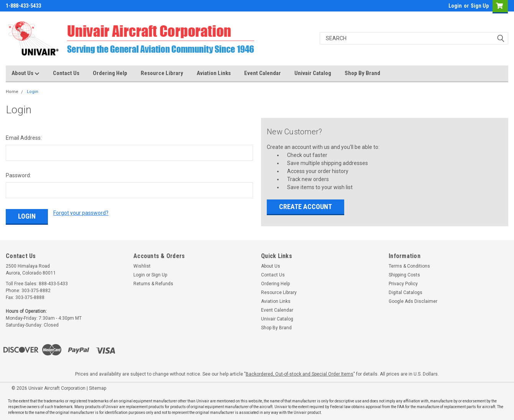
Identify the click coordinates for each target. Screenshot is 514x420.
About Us (25, 74)
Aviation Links (214, 73)
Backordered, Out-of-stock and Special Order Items (300, 374)
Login (455, 6)
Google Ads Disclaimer (413, 301)
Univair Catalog (313, 73)
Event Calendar (263, 73)
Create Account (305, 207)
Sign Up (480, 6)
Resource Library (162, 73)
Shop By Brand (362, 73)
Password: (18, 175)
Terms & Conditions (409, 266)
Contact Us (66, 73)
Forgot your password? (81, 213)
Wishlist (142, 266)
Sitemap (98, 388)
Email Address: (24, 138)
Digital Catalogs (406, 293)
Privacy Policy (403, 284)
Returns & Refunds (153, 284)
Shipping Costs (404, 275)
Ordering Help (110, 73)
